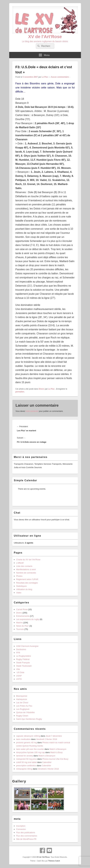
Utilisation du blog (24, 589)
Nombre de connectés (26, 573)
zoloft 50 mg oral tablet (27, 762)
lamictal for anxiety (25, 756)
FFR (18, 653)
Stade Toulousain (24, 666)
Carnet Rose (22, 609)
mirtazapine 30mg (24, 769)
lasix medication (23, 739)
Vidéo (19, 593)
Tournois (20, 629)
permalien (20, 392)
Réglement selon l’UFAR (27, 579)
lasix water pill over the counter (30, 749)
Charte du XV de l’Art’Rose (28, 560)
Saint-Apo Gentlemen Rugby (29, 719)
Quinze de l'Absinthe (26, 712)
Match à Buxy (56, 752)
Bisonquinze (22, 696)
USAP (19, 676)
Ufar (18, 669)
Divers (42, 389)
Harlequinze (22, 699)
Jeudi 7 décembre (54, 736)
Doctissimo (21, 649)
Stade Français (23, 663)
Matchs (19, 623)
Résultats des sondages (27, 583)
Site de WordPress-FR (26, 839)
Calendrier (47, 762)
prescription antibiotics (26, 766)
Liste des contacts (24, 566)
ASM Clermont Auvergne (27, 646)
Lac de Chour (22, 703)
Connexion (21, 829)
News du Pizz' (23, 626)
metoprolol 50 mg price (27, 759)
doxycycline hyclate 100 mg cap (31, 752)
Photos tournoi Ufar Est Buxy (55, 759)
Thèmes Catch (54, 861)
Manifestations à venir (26, 569)
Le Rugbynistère (24, 656)
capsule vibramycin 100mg (28, 736)
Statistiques (21, 586)
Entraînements (23, 616)
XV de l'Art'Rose (45, 37)
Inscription (21, 826)
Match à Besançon (58, 749)
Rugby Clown (22, 716)
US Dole (20, 672)
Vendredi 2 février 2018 (46, 739)
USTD (19, 679)
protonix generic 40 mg (27, 743)
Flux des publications (26, 832)
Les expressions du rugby (28, 619)
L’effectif (20, 563)
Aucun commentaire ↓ (61, 77)
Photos (19, 576)
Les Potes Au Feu (24, 706)
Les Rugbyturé (23, 709)
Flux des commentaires (27, 836)
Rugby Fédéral (23, 659)
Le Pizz (45, 77)
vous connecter (32, 411)
